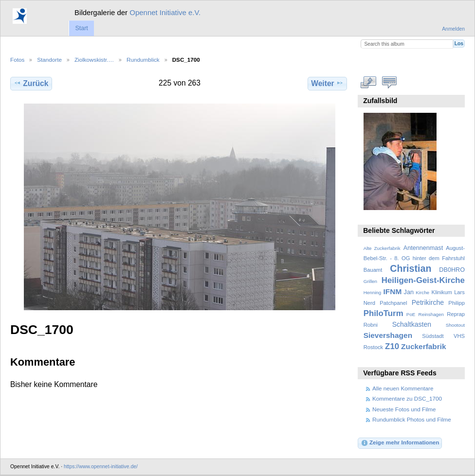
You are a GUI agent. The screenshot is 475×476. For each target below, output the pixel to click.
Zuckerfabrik (424, 346)
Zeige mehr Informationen (400, 443)
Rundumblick (143, 60)
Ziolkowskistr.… (94, 60)
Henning (373, 292)
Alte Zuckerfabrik (382, 248)
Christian (411, 268)
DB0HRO (452, 270)
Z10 (392, 346)
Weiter (327, 83)
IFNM (393, 291)
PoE (411, 314)
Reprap (456, 314)
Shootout (455, 325)
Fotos (17, 60)
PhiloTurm (384, 313)
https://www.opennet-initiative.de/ (101, 467)
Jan (409, 292)
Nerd (369, 303)
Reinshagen (431, 314)
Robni (371, 325)
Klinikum (441, 292)
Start (81, 28)
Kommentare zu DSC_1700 (407, 398)
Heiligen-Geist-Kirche (423, 280)
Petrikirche (428, 302)
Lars (459, 292)
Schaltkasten (412, 324)
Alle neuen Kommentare (403, 388)
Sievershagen (388, 335)
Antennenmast (423, 248)
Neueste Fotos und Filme (404, 409)
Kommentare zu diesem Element (390, 82)
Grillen (370, 281)
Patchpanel (393, 303)
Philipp (457, 303)
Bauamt (373, 270)
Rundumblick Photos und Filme (412, 419)
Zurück (31, 83)
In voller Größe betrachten (369, 82)
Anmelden (453, 29)
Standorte (49, 60)
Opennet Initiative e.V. (165, 12)
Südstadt (433, 336)
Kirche (422, 292)
